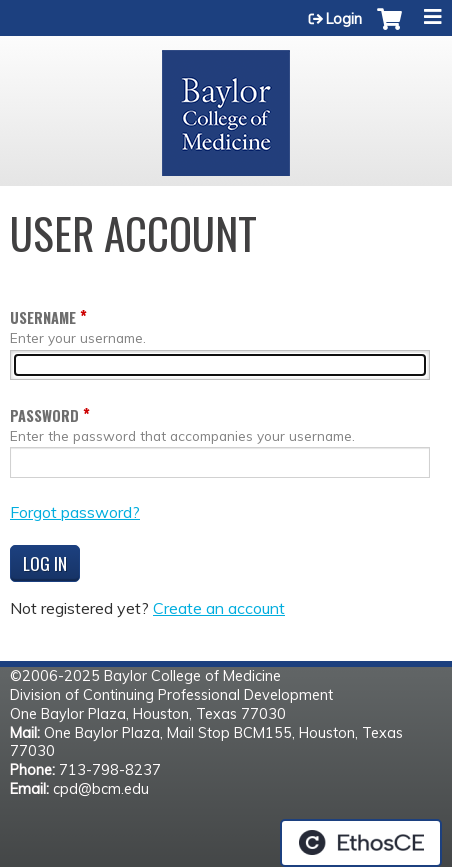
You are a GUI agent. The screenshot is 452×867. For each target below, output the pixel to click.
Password (44, 415)
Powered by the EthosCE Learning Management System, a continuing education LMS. (361, 843)
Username (43, 317)
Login (344, 19)
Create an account (219, 608)
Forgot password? (75, 512)
